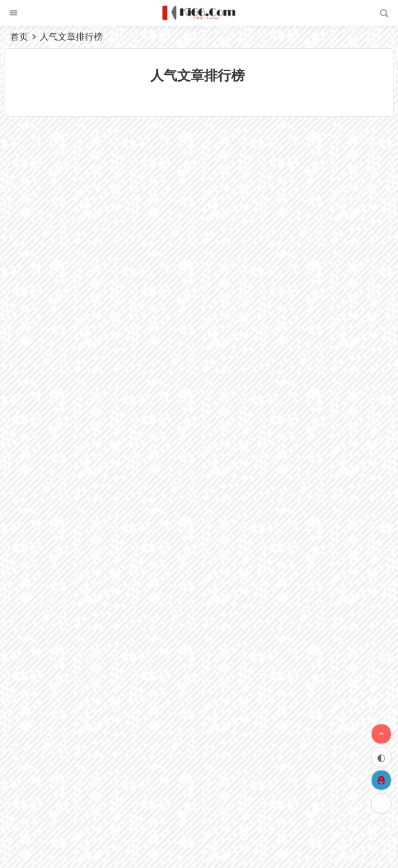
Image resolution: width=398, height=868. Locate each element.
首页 (19, 37)
